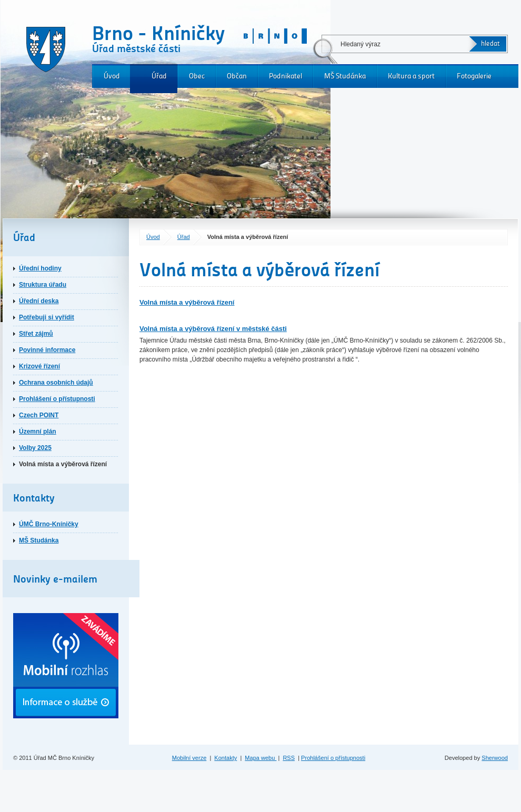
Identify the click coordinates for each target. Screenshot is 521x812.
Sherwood (495, 758)
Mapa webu (260, 758)
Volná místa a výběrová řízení (187, 302)
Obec (197, 76)
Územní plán (38, 432)
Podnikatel (285, 76)
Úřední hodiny (40, 268)
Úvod (112, 76)
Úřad (159, 76)
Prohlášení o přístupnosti (57, 399)
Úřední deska (39, 301)
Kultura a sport (411, 76)
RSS (289, 758)
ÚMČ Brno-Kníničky (49, 524)
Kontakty (226, 758)
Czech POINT (39, 415)
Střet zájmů (36, 334)
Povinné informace (47, 350)
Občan (237, 76)
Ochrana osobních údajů (56, 383)
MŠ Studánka (345, 76)
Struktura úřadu (43, 285)
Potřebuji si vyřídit (47, 317)
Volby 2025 (35, 448)
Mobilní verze (189, 758)
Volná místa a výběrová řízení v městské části (213, 329)
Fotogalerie (474, 76)
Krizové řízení (39, 366)
